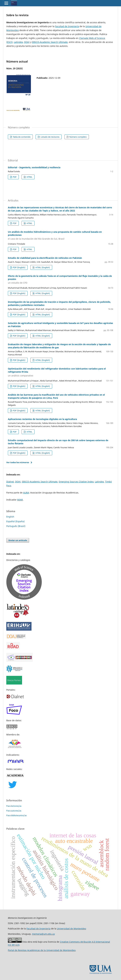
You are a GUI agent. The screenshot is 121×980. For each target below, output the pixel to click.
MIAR (20, 500)
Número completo (78, 137)
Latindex (18, 42)
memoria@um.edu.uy (43, 934)
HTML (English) (42, 267)
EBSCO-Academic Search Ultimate (50, 42)
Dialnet (10, 482)
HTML (29, 177)
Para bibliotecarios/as (16, 815)
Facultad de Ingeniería (67, 26)
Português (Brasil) (16, 526)
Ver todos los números (18, 462)
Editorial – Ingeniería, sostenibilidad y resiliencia (34, 167)
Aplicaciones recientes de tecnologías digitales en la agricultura (42, 419)
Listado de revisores (50, 137)
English (10, 517)
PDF (14, 177)
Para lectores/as (14, 806)
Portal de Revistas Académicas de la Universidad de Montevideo (42, 950)
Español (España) (15, 521)
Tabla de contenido (21, 137)
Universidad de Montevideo (71, 929)
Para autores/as (14, 811)
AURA (26, 493)
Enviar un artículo (18, 540)
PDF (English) (19, 267)
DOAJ (27, 42)
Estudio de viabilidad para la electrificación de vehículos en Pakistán (45, 258)
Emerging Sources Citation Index (76, 482)
